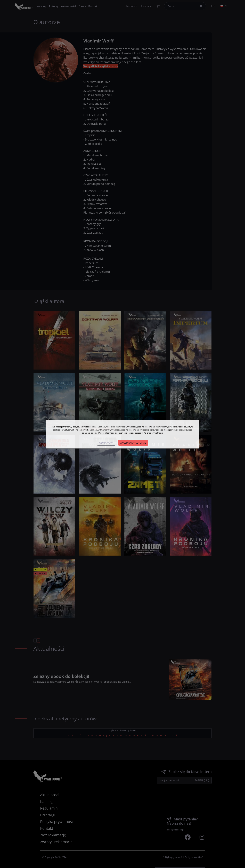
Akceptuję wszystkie (133, 443)
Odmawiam (106, 443)
